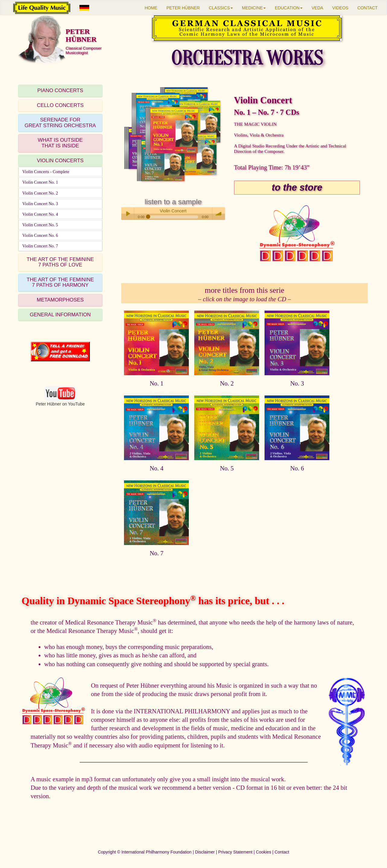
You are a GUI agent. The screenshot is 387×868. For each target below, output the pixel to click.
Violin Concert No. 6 (40, 235)
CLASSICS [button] (221, 8)
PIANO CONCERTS (60, 90)
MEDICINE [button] (254, 8)
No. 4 (157, 468)
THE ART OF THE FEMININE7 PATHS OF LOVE (60, 262)
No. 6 (297, 468)
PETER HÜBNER (183, 8)
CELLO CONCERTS (60, 105)
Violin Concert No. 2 (40, 193)
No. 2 (227, 383)
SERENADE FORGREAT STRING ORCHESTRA (60, 123)
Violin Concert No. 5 (40, 225)
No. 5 (227, 468)
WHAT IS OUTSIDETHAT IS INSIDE (60, 143)
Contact (282, 852)
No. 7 (157, 553)
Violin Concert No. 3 (40, 204)
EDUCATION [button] (289, 8)
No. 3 (297, 383)
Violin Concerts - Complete (46, 172)
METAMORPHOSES (60, 300)
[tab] (60, 91)
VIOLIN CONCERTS (60, 161)
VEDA (317, 8)
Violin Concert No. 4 (40, 214)
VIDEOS (340, 8)
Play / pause (128, 214)
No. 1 (157, 383)
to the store (297, 187)
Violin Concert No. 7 (40, 246)
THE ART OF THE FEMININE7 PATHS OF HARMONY (60, 282)
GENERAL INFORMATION (60, 315)
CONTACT (368, 8)
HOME (151, 8)
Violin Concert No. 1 (40, 182)
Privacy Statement (235, 852)
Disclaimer (205, 852)
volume (219, 214)
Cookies (263, 852)
